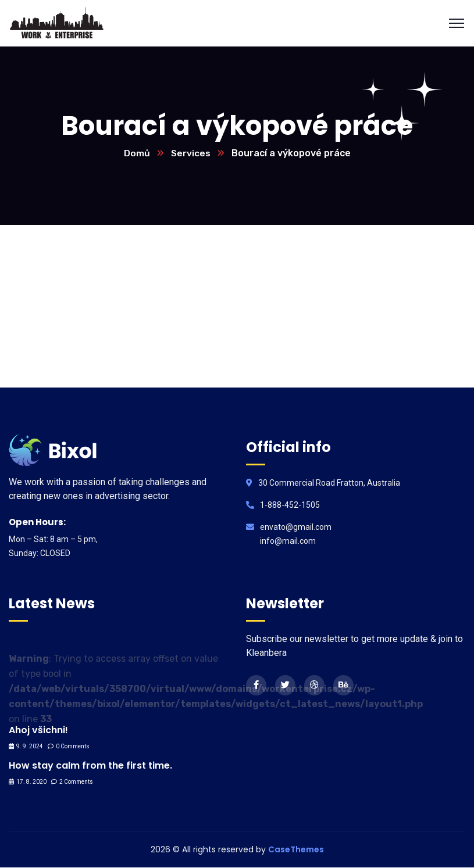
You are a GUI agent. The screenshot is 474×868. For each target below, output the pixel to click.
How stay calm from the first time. (90, 766)
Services (190, 154)
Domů (136, 154)
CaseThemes (296, 850)
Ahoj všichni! (38, 731)
